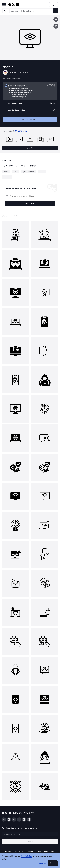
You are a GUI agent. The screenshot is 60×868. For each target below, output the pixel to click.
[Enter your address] (30, 834)
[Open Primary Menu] (4, 5)
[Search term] (31, 11)
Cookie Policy (27, 856)
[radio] (30, 91)
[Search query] (30, 196)
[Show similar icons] (56, 26)
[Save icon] (56, 19)
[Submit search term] (55, 11)
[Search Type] (6, 11)
